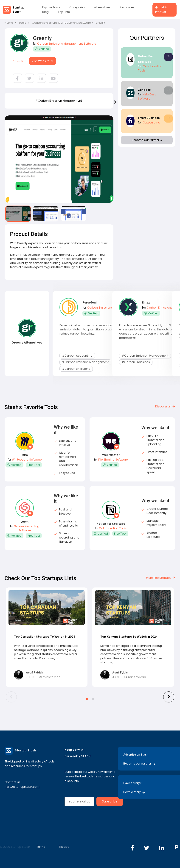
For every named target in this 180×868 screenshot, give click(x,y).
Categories (77, 7)
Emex (146, 303)
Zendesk (144, 90)
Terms (41, 847)
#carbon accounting (77, 355)
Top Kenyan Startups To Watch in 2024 (129, 637)
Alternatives (102, 7)
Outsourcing (152, 122)
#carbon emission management (59, 101)
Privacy (64, 847)
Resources (127, 7)
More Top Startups (161, 578)
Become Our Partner (147, 140)
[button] (87, 699)
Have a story (134, 792)
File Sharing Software (113, 460)
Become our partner (140, 763)
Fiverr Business (149, 118)
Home (10, 23)
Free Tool (34, 465)
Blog (45, 12)
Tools (22, 23)
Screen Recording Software (27, 528)
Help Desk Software (147, 96)
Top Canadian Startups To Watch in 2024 (45, 637)
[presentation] (114, 101)
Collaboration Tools (113, 528)
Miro (25, 455)
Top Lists (64, 12)
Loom (25, 522)
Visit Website (42, 61)
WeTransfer (111, 455)
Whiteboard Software (27, 460)
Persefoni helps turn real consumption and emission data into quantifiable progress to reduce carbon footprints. (90, 329)
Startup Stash (18, 10)
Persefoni (89, 303)
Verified (42, 49)
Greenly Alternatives (27, 342)
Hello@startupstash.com (22, 787)
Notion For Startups (111, 524)
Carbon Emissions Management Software (63, 23)
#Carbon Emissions (76, 367)
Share (18, 61)
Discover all (165, 406)
